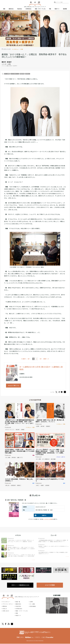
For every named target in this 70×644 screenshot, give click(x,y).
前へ (29, 359)
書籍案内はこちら (20, 585)
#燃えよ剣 (7, 486)
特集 (50, 9)
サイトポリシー (6, 602)
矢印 (33, 560)
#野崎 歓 (23, 430)
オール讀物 (7, 74)
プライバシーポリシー (8, 604)
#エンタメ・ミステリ (12, 66)
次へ (41, 359)
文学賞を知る (28, 9)
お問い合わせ (6, 611)
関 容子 (9, 62)
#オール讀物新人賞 (46, 459)
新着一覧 (18, 602)
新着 (4, 9)
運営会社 (5, 607)
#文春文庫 (47, 486)
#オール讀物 (8, 64)
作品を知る (20, 9)
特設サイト (57, 9)
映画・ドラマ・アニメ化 (40, 9)
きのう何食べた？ (15, 74)
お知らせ (5, 609)
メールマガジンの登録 (48, 519)
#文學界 (38, 427)
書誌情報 (65, 9)
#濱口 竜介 (18, 430)
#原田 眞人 (19, 486)
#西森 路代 (48, 427)
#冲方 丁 (38, 486)
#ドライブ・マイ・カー (10, 430)
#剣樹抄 (42, 486)
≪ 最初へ (24, 359)
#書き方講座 (53, 459)
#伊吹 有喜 (14, 458)
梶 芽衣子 (28, 74)
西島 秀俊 (22, 74)
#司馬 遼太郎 (13, 486)
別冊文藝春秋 (33, 607)
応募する (40, 516)
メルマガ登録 (50, 585)
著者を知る (11, 9)
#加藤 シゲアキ (20, 458)
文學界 (31, 602)
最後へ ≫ (46, 359)
